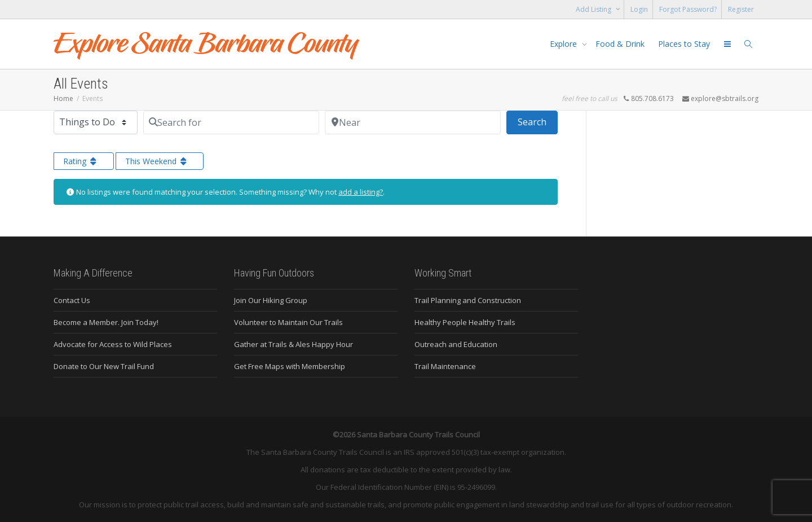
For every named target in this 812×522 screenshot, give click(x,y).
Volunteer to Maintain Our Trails (288, 322)
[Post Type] (96, 122)
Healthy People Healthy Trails (465, 322)
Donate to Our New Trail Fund (104, 366)
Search (538, 121)
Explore (564, 44)
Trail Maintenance (445, 366)
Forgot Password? (688, 9)
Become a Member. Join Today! (106, 322)
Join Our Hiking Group (271, 300)
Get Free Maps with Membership (290, 366)
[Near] (413, 122)
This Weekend (157, 161)
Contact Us (72, 300)
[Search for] (231, 122)
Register (741, 9)
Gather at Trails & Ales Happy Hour (294, 344)
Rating (81, 161)
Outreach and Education (456, 344)
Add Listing (594, 9)
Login (639, 9)
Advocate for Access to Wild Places (113, 344)
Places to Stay (684, 44)
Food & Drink (620, 44)
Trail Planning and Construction (468, 300)
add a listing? (361, 192)
